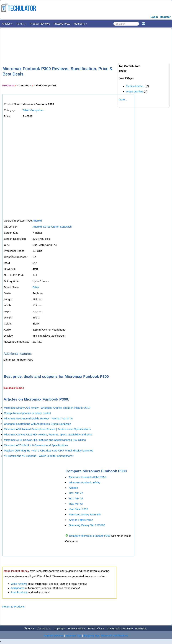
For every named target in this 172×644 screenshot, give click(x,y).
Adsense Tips (73, 636)
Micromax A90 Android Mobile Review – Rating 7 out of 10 (38, 418)
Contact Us (44, 628)
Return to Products (13, 607)
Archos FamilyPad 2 (81, 520)
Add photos (18, 588)
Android (37, 221)
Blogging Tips (92, 636)
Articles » (7, 24)
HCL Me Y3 (76, 504)
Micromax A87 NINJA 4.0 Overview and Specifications (36, 445)
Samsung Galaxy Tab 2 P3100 (87, 525)
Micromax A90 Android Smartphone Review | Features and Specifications (47, 429)
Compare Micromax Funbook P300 (90, 536)
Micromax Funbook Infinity (85, 482)
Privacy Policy (76, 628)
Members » (80, 24)
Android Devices (54, 636)
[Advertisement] (67, 41)
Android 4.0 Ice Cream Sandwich (52, 227)
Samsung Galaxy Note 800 (85, 514)
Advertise (141, 628)
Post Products (19, 592)
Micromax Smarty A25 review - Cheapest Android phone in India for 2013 (47, 408)
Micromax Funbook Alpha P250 (88, 477)
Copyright (59, 628)
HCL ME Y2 (76, 493)
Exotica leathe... (135, 86)
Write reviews (19, 584)
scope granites (135, 91)
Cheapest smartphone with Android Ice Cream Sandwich (37, 424)
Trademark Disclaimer (120, 628)
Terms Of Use (96, 628)
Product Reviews (40, 24)
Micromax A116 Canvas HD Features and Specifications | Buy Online (45, 440)
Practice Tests (62, 24)
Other (36, 287)
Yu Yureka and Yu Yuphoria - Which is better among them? (39, 456)
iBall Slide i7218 (79, 509)
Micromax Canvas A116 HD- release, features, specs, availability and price (48, 434)
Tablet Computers (33, 110)
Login (154, 17)
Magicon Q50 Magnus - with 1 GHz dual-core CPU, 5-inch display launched (49, 450)
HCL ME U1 (76, 498)
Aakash (73, 488)
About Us (29, 628)
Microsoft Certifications (115, 636)
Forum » (21, 24)
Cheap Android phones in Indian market (27, 413)
